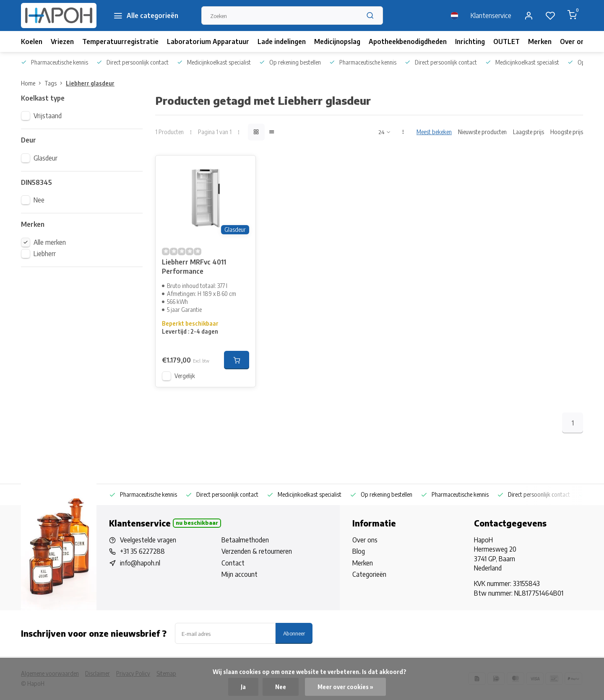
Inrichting (470, 41)
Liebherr (45, 254)
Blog (359, 551)
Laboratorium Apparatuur (208, 41)
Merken (540, 41)
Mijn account (240, 574)
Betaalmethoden (245, 540)
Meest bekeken (434, 132)
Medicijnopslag (337, 41)
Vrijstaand (48, 116)
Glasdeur (46, 158)
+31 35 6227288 (142, 551)
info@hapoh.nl (140, 563)
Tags (55, 83)
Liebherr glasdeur (90, 83)
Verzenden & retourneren (257, 551)
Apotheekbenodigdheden (408, 41)
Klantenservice (491, 16)
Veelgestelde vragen (148, 540)
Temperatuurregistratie (120, 41)
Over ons (574, 41)
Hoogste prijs (567, 132)
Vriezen (62, 41)
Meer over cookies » (345, 687)
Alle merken (50, 242)
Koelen (32, 41)
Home (33, 83)
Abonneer (294, 633)
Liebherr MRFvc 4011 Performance (194, 267)
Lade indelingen (282, 41)
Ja (243, 687)
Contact (233, 563)
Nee (39, 200)
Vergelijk (185, 376)
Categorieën (369, 574)
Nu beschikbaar (197, 523)
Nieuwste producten (482, 132)
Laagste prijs (528, 132)
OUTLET (506, 41)
